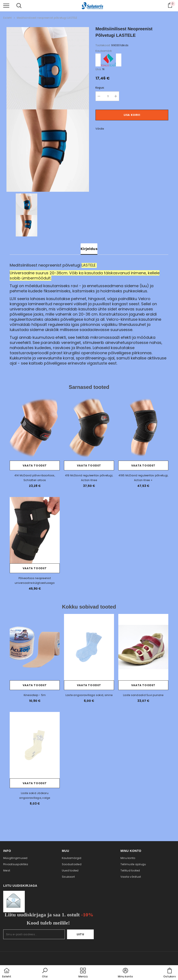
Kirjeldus (89, 249)
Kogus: (100, 88)
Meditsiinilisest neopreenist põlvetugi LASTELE (47, 18)
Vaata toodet (35, 465)
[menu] (6, 5)
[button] (45, 973)
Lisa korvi (132, 115)
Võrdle (100, 129)
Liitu (80, 934)
